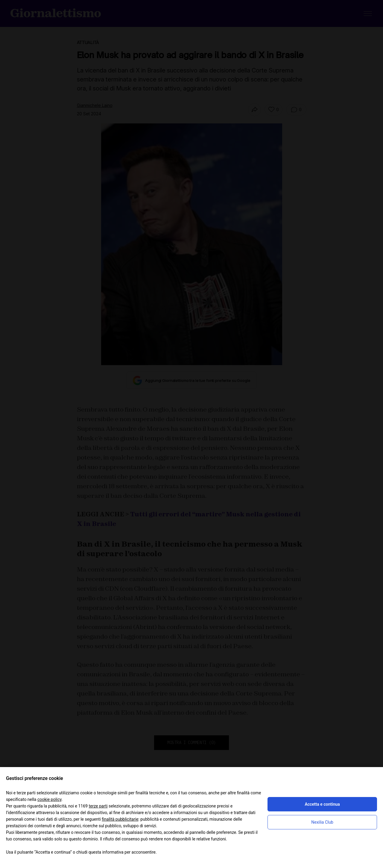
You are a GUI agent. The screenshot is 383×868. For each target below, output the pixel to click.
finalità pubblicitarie (120, 819)
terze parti (98, 806)
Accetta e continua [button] (322, 804)
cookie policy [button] (50, 799)
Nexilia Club (322, 822)
